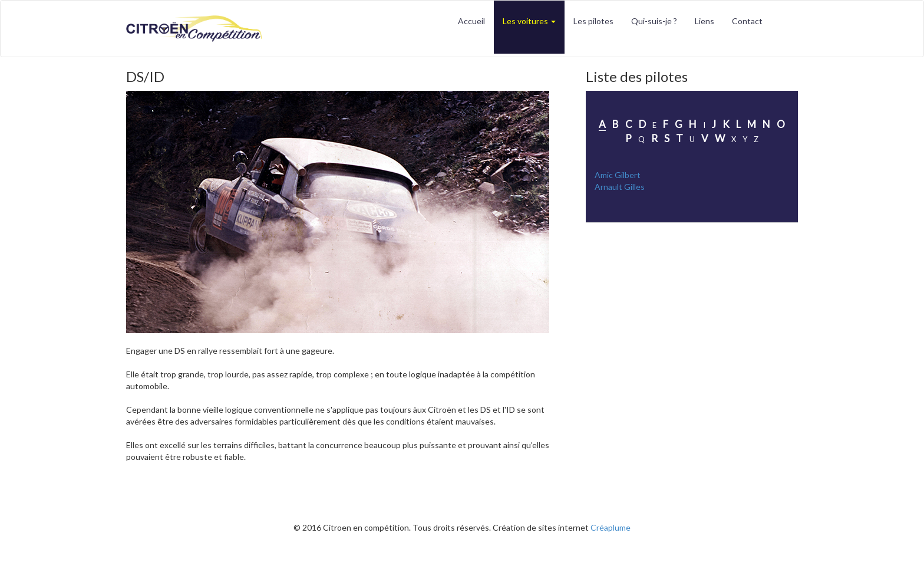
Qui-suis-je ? (654, 21)
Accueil (471, 21)
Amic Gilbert (618, 175)
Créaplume (610, 527)
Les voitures (529, 21)
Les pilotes (593, 21)
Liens (704, 21)
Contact (747, 21)
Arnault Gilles (620, 187)
